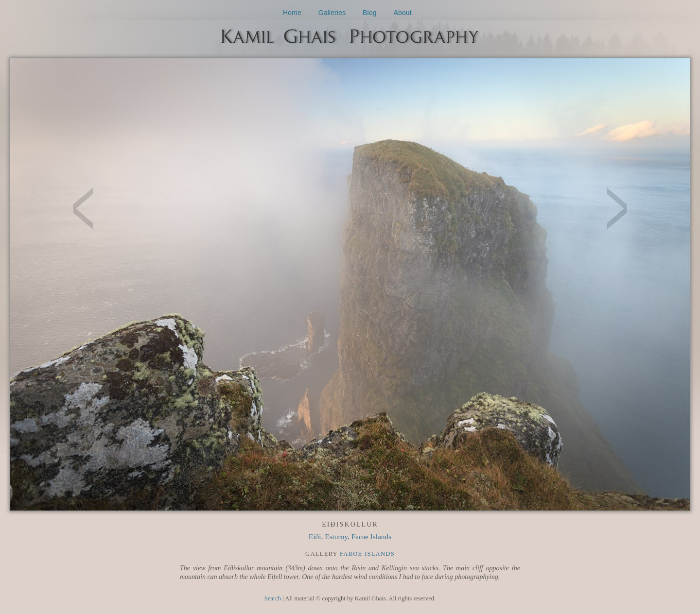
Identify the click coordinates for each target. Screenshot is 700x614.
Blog (370, 13)
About (403, 13)
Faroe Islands (367, 554)
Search (273, 598)
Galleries (332, 13)
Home (292, 13)
